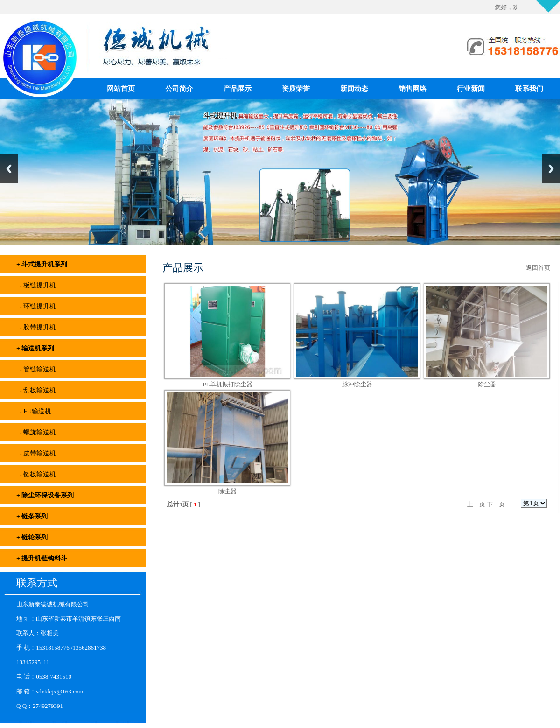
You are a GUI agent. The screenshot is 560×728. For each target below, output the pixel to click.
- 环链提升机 (36, 306)
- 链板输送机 (36, 474)
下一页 (496, 504)
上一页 (476, 504)
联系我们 (529, 89)
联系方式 (37, 583)
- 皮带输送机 (36, 453)
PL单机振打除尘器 (227, 384)
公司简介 (179, 89)
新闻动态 (354, 89)
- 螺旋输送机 (36, 432)
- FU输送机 (34, 411)
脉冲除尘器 (357, 384)
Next (551, 169)
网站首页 (121, 89)
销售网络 (413, 89)
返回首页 (538, 268)
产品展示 (238, 89)
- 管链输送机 (36, 369)
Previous (9, 169)
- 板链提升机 (36, 285)
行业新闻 (471, 89)
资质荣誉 (296, 89)
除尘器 (487, 384)
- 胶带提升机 (36, 327)
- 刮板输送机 (36, 390)
